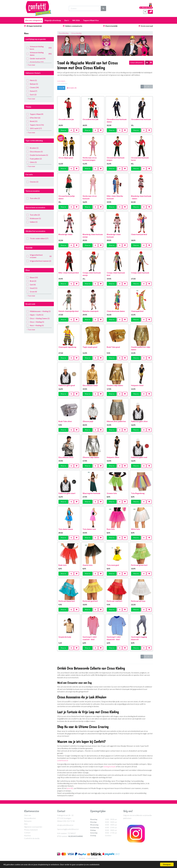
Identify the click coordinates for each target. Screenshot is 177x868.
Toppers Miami (35, 114)
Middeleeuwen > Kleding (38, 311)
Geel (31, 285)
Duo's (31, 95)
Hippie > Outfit (35, 315)
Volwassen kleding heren (39, 48)
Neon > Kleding (35, 325)
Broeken (32, 148)
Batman (32, 84)
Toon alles (33, 198)
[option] (105, 46)
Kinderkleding (35, 62)
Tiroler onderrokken (37, 238)
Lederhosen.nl (63, 760)
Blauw (32, 278)
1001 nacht (34, 128)
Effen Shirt (33, 118)
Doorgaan (167, 864)
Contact (27, 833)
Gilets (32, 162)
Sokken (32, 222)
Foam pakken (34, 159)
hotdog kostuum (109, 767)
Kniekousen (34, 218)
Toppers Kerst (35, 125)
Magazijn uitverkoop (53, 20)
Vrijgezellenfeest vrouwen (39, 256)
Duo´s (67, 20)
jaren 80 (70, 788)
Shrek (32, 121)
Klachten (27, 836)
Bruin (31, 281)
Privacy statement (31, 830)
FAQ (26, 824)
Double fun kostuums (37, 155)
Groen (32, 292)
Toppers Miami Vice (91, 20)
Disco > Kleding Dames (38, 318)
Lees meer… (62, 81)
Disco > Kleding (35, 322)
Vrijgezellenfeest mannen (39, 261)
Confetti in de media (32, 838)
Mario (32, 80)
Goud (32, 288)
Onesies (32, 182)
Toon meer (31, 65)
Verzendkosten (30, 818)
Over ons (28, 815)
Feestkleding (64, 33)
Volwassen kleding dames (39, 54)
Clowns (33, 87)
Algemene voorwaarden (33, 827)
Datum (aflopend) (137, 63)
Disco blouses (35, 152)
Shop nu (63, 130)
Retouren (28, 821)
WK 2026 (76, 20)
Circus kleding (76, 33)
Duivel (32, 91)
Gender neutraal (36, 59)
